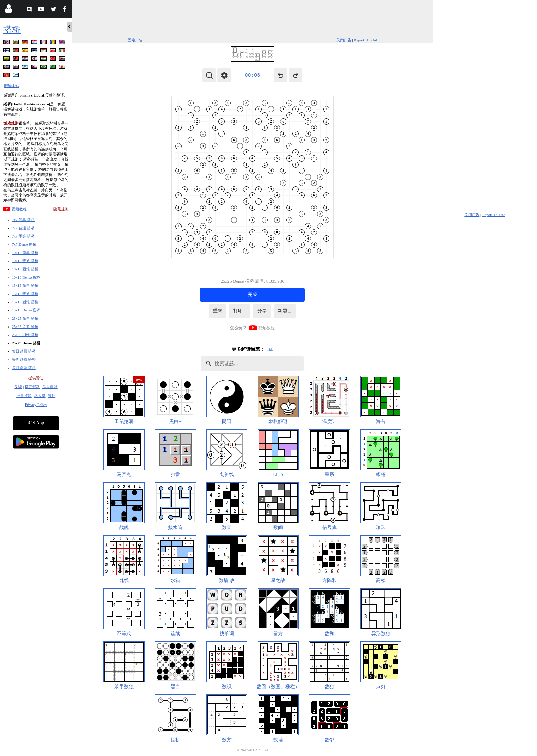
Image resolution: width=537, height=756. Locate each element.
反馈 (18, 387)
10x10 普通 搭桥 (25, 261)
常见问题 (50, 387)
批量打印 (24, 396)
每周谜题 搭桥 (24, 359)
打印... (240, 311)
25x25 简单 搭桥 (25, 318)
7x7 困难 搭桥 (23, 236)
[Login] (8, 10)
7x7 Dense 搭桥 (24, 244)
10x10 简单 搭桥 (25, 253)
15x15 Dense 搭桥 (26, 310)
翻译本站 (12, 86)
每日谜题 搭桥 (24, 351)
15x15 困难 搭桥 (25, 302)
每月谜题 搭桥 (24, 368)
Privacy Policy (36, 405)
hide (270, 349)
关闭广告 (344, 40)
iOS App (36, 423)
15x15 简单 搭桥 (25, 285)
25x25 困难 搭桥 (25, 335)
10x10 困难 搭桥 (25, 269)
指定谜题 (32, 387)
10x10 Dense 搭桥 (26, 277)
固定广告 (135, 40)
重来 (217, 311)
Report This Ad (365, 40)
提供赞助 (36, 378)
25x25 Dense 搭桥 (26, 343)
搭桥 (12, 30)
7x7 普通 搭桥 (23, 228)
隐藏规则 (61, 209)
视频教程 (19, 209)
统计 (52, 396)
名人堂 (40, 396)
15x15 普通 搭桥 (25, 294)
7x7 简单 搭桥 (23, 220)
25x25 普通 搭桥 (25, 326)
